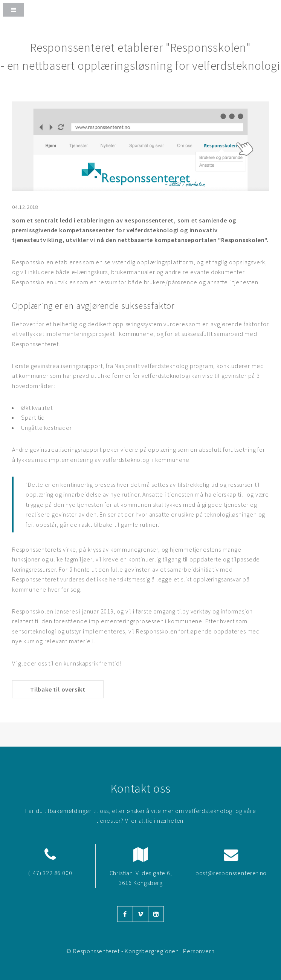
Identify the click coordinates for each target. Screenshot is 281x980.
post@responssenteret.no (231, 873)
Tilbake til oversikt (58, 689)
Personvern (199, 951)
